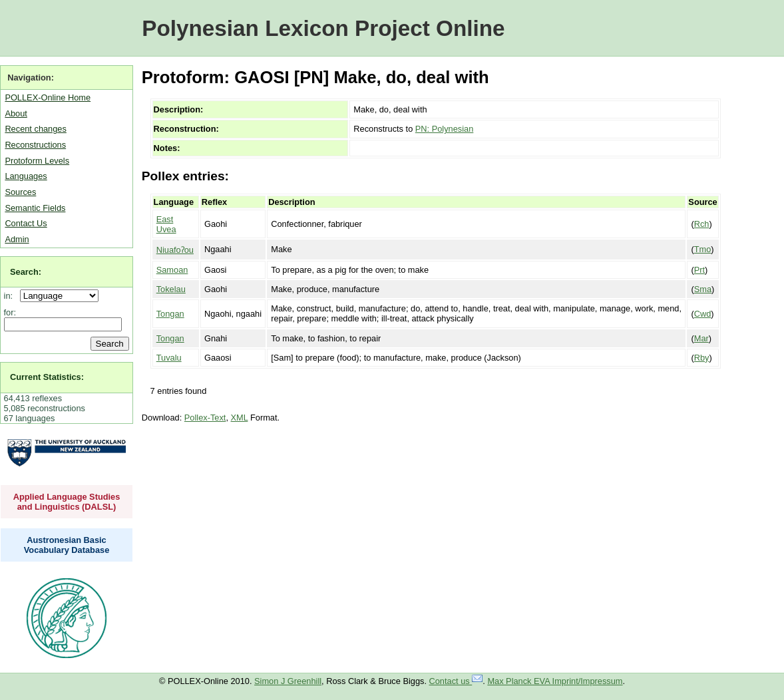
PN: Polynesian (445, 129)
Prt (699, 270)
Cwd (703, 314)
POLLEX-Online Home (48, 97)
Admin (17, 239)
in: (11, 296)
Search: (26, 272)
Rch (702, 224)
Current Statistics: (47, 377)
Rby (702, 358)
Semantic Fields (35, 208)
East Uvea (166, 224)
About (16, 113)
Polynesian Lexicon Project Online (323, 28)
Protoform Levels (37, 161)
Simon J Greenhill (288, 681)
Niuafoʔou (175, 250)
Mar (701, 338)
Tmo (703, 249)
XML (240, 418)
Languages (26, 176)
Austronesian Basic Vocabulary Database (67, 545)
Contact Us (26, 223)
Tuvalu (169, 358)
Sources (20, 192)
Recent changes (35, 129)
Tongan (170, 314)
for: (10, 312)
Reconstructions (35, 145)
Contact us (456, 681)
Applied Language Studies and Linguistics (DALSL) (67, 502)
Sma (703, 289)
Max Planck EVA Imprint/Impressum (555, 681)
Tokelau (171, 289)
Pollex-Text (205, 418)
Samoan (172, 270)
